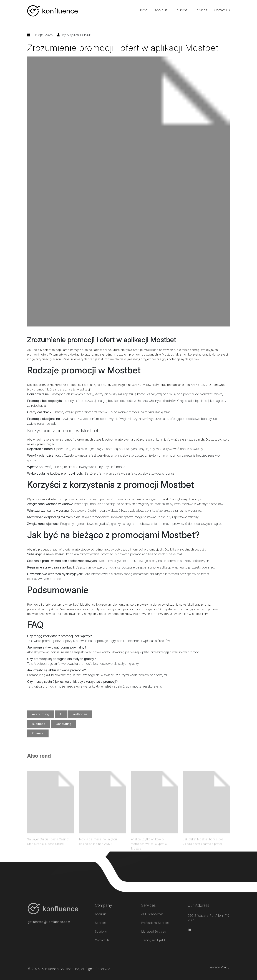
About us (161, 10)
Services (201, 10)
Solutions (181, 10)
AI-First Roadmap (152, 907)
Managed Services (153, 925)
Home (143, 10)
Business (39, 734)
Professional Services (155, 916)
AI (61, 724)
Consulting (64, 734)
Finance (38, 744)
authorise (80, 724)
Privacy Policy (219, 958)
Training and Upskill (153, 934)
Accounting (41, 724)
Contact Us (222, 10)
